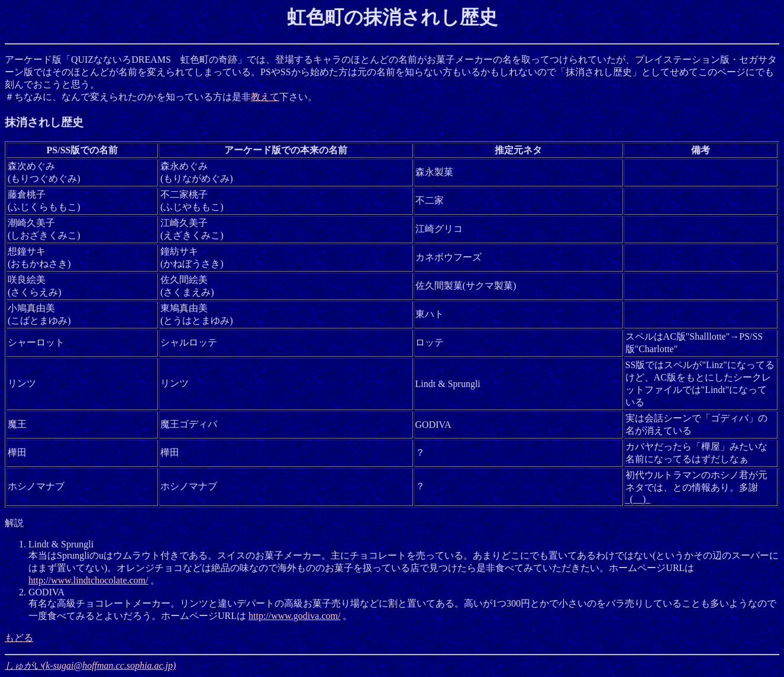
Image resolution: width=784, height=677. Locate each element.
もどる (19, 638)
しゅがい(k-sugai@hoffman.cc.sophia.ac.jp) (90, 665)
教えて (265, 97)
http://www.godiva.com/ (294, 616)
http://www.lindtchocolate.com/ (88, 580)
